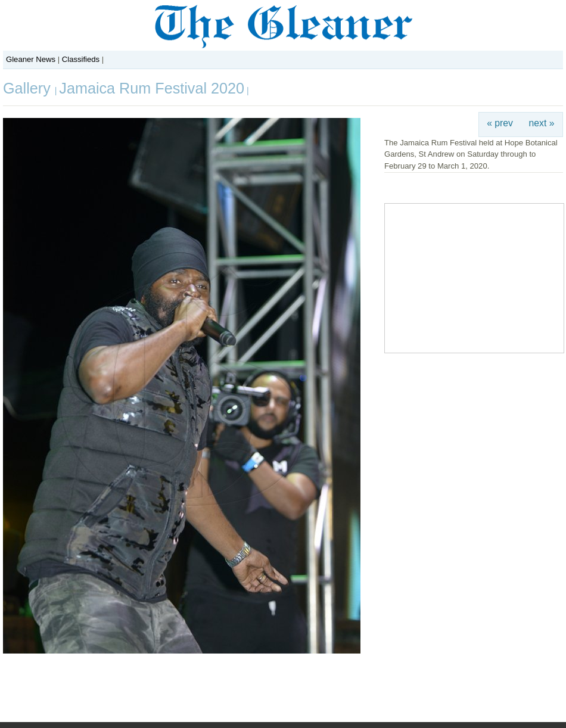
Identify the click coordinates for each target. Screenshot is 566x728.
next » (542, 123)
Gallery (29, 88)
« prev (500, 123)
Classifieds (81, 59)
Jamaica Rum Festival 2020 (152, 88)
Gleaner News (31, 59)
